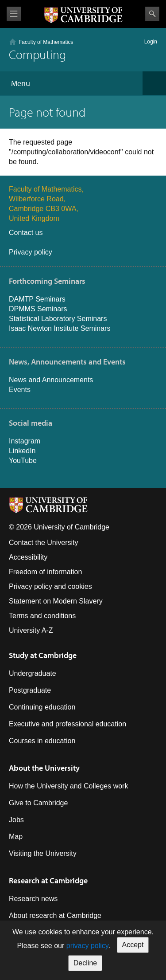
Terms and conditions (42, 616)
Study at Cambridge (43, 655)
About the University (44, 768)
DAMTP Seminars (37, 299)
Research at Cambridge (48, 880)
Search (152, 14)
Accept (133, 945)
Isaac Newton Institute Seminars (60, 328)
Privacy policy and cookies (50, 586)
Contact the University (44, 543)
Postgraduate (30, 690)
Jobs (16, 820)
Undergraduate (33, 673)
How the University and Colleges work (68, 786)
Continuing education (42, 707)
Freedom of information (45, 572)
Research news (33, 899)
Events (20, 390)
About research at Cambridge (55, 915)
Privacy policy (31, 252)
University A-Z (31, 630)
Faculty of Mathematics (46, 42)
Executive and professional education (68, 724)
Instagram (25, 441)
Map (16, 837)
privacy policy (87, 946)
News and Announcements (51, 380)
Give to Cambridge (38, 803)
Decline (85, 963)
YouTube (23, 461)
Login (151, 42)
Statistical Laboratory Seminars (58, 319)
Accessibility (28, 557)
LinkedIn (22, 451)
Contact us (26, 233)
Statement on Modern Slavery (56, 601)
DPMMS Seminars (38, 309)
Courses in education (42, 741)
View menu (14, 14)
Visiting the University (43, 853)
